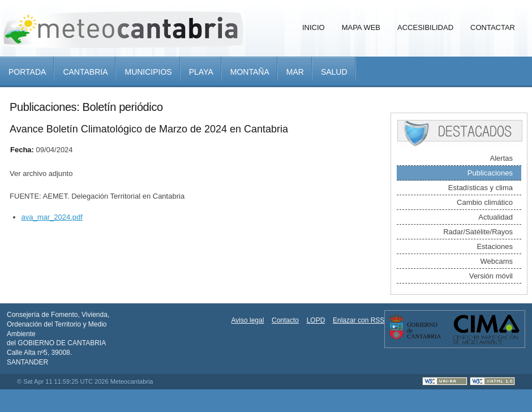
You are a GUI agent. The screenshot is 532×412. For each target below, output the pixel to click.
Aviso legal (248, 320)
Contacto (285, 320)
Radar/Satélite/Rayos (478, 232)
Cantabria (85, 72)
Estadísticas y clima (480, 188)
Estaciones (495, 246)
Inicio (314, 27)
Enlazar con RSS (359, 320)
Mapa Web (361, 27)
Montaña (250, 72)
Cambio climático (485, 202)
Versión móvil (491, 276)
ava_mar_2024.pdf (52, 217)
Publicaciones (490, 173)
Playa (201, 72)
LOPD (316, 320)
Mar (295, 72)
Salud (334, 72)
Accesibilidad (425, 27)
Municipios (148, 72)
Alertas (501, 158)
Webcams (496, 261)
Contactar (493, 27)
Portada (27, 72)
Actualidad (495, 217)
